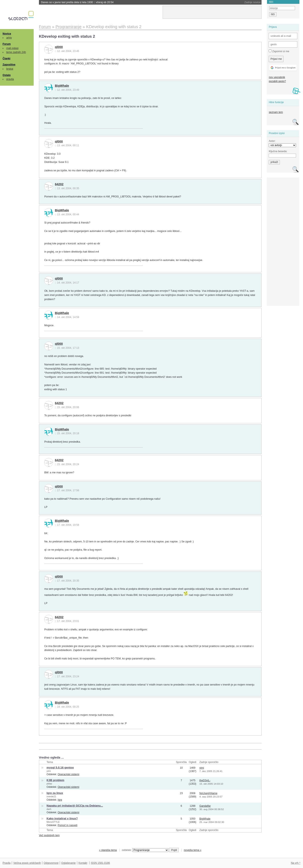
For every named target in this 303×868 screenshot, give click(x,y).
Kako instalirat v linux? (62, 818)
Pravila (7, 863)
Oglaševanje (68, 863)
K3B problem (55, 780)
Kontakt (83, 863)
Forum (7, 44)
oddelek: (145, 850)
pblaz (49, 784)
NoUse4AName (208, 793)
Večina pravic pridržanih (27, 863)
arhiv (9, 38)
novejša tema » (193, 850)
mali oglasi (12, 48)
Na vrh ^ (296, 863)
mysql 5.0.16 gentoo (60, 767)
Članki (6, 59)
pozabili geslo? (277, 81)
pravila (10, 79)
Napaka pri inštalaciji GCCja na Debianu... (75, 806)
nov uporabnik (277, 77)
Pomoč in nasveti (68, 825)
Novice (7, 34)
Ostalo (7, 75)
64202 (59, 184)
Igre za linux (55, 793)
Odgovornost (51, 863)
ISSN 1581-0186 (100, 863)
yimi (49, 771)
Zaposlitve (9, 65)
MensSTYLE (53, 822)
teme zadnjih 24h (16, 52)
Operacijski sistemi (68, 774)
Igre (60, 800)
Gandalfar (205, 806)
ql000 (59, 47)
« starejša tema (108, 850)
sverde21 (51, 796)
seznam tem (276, 112)
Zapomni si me (279, 51)
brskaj (10, 69)
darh (49, 809)
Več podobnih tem (49, 835)
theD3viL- (205, 780)
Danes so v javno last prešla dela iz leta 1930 (77, 2)
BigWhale (62, 86)
